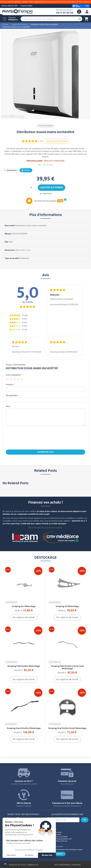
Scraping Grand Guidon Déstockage (24, 728)
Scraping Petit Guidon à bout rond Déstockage (67, 667)
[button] (5, 864)
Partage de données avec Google (19, 843)
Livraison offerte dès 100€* (10, 6)
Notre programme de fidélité (58, 837)
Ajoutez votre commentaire (57, 141)
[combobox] (51, 19)
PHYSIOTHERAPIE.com (11, 602)
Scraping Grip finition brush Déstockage (67, 728)
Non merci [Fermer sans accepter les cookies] (11, 855)
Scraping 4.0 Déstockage (67, 607)
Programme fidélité (26, 6)
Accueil (5, 24)
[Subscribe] (85, 820)
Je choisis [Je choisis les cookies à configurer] (29, 855)
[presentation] (46, 438)
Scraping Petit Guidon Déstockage (24, 666)
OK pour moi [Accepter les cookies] (47, 855)
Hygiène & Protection (19, 24)
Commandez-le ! (56, 854)
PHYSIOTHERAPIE (46, 126)
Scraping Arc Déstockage (24, 607)
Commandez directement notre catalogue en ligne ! (65, 850)
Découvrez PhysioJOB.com (58, 841)
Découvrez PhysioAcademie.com (60, 839)
